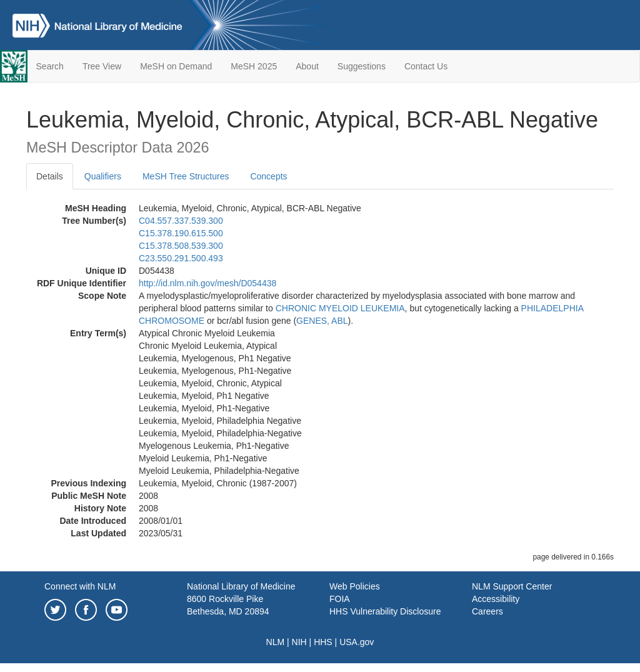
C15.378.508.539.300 (181, 246)
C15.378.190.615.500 (181, 233)
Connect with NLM (80, 586)
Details (50, 176)
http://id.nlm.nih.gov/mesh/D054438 (207, 283)
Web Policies (355, 586)
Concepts (268, 176)
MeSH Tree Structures (186, 176)
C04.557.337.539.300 (181, 221)
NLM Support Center (512, 586)
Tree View (102, 66)
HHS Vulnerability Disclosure (385, 611)
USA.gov (357, 642)
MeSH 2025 (254, 66)
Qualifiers (103, 176)
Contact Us (426, 66)
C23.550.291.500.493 (181, 258)
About (307, 66)
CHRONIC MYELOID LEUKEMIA (340, 308)
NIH (299, 642)
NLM (276, 642)
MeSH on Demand (176, 66)
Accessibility (496, 599)
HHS (323, 642)
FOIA (340, 599)
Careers (487, 611)
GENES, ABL (322, 321)
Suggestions (362, 66)
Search (50, 66)
